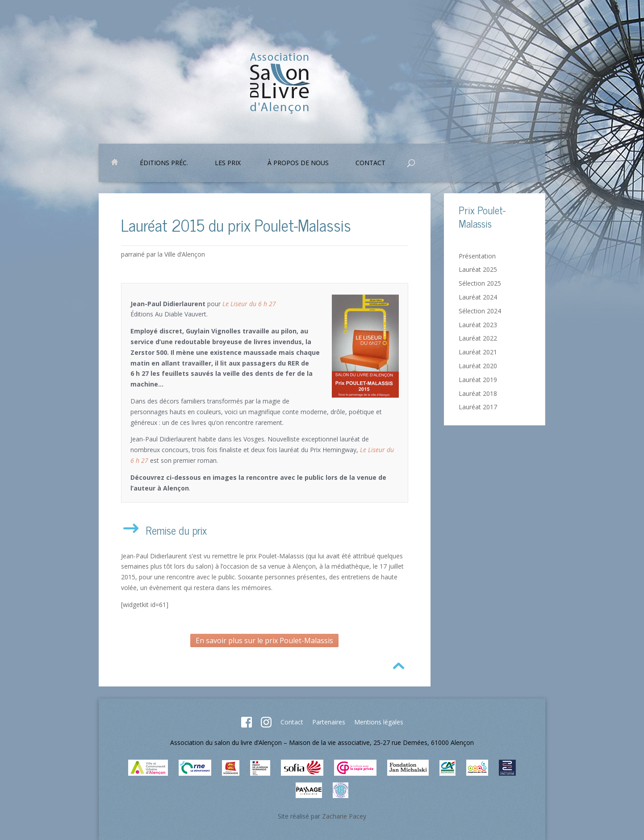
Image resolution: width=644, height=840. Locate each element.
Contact (370, 163)
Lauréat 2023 (478, 325)
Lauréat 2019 (478, 380)
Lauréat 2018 (478, 393)
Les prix (228, 163)
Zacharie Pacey (344, 816)
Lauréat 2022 (478, 338)
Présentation (477, 256)
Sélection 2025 (480, 283)
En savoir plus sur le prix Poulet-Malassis (264, 640)
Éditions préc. (164, 163)
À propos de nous (298, 163)
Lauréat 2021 (478, 352)
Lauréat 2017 (478, 407)
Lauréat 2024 (478, 297)
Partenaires (329, 722)
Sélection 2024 (480, 311)
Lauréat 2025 (478, 269)
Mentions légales (379, 722)
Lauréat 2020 (478, 366)
